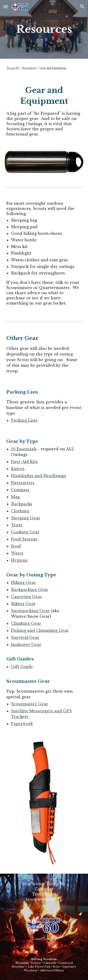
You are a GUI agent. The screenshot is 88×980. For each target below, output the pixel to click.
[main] (44, 29)
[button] (6, 6)
